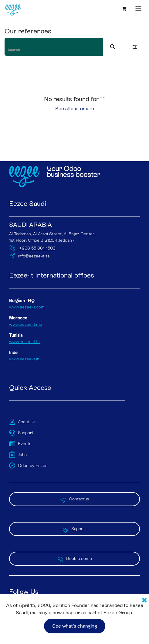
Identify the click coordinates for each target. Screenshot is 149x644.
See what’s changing (75, 626)
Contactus (74, 499)
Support (75, 529)
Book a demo (75, 559)
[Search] (113, 47)
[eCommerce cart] (124, 9)
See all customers (75, 109)
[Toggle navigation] (138, 9)
